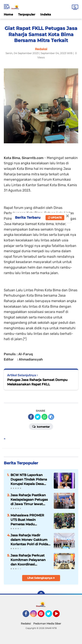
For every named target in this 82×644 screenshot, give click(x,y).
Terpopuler (27, 14)
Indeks (46, 14)
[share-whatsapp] (44, 417)
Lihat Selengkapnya (41, 578)
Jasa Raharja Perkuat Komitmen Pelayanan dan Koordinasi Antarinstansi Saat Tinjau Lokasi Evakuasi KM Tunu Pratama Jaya (30, 560)
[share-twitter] (38, 417)
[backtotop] (41, 595)
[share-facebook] (31, 417)
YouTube (59, 616)
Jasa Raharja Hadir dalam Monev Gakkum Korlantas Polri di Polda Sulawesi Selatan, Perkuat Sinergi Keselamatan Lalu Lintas (30, 540)
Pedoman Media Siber (47, 624)
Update (55, 218)
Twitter (51, 616)
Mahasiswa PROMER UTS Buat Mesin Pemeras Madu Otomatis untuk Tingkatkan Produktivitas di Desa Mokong (28, 520)
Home (8, 14)
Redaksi (26, 624)
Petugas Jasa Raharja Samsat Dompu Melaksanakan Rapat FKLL (37, 382)
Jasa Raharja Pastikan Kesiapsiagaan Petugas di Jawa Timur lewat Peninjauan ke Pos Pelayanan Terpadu (29, 500)
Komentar (41, 426)
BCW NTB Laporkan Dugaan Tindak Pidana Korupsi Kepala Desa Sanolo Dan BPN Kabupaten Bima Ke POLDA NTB (29, 479)
